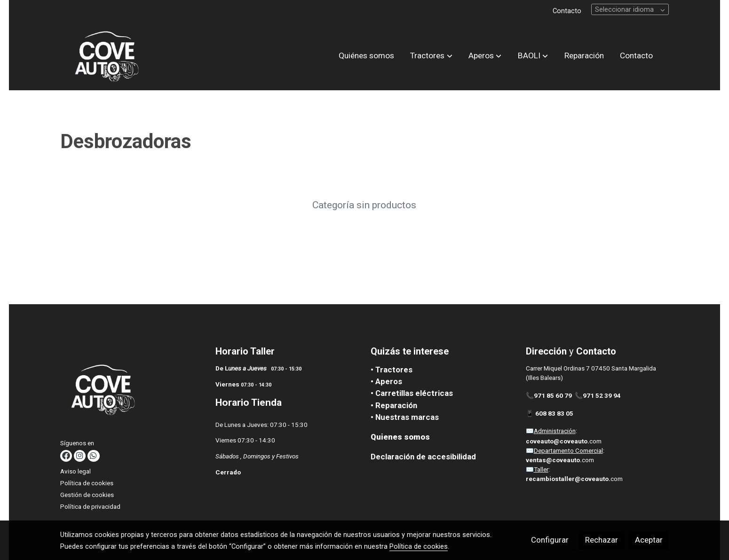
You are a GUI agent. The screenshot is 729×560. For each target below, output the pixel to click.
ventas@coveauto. (554, 460)
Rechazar (602, 540)
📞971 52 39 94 (598, 396)
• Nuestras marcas (405, 417)
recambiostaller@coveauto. (568, 479)
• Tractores (392, 370)
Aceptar (649, 540)
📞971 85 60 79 (549, 396)
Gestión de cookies (87, 495)
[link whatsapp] (93, 456)
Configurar (550, 540)
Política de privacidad (90, 507)
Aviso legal (75, 471)
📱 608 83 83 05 (550, 414)
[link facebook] (66, 456)
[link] (106, 56)
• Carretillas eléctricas (412, 393)
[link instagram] (80, 456)
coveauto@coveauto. (558, 441)
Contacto (567, 11)
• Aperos (386, 381)
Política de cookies (87, 483)
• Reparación (394, 405)
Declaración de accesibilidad (423, 457)
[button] (432, 56)
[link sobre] (132, 391)
